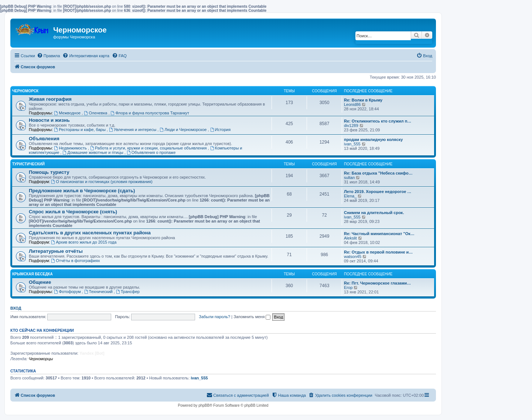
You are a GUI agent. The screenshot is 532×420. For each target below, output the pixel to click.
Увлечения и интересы (133, 130)
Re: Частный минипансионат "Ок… (379, 234)
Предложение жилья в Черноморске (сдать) (82, 191)
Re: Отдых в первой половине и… (378, 252)
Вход (16, 308)
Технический (99, 292)
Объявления (44, 139)
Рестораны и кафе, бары (80, 130)
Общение (40, 282)
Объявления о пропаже (151, 152)
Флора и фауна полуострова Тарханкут (150, 113)
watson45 (353, 257)
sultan (349, 178)
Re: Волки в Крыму (363, 100)
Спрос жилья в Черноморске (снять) (73, 212)
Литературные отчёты (56, 251)
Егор (348, 288)
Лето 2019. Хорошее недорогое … (378, 192)
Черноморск (25, 91)
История (221, 130)
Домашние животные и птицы (93, 152)
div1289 (351, 125)
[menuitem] (49, 56)
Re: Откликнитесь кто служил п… (378, 121)
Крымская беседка (33, 274)
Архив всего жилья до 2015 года (84, 242)
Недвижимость (71, 148)
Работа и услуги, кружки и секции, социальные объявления (149, 148)
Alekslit (350, 238)
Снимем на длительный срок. (374, 213)
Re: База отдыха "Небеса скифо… (378, 173)
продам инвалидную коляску (373, 140)
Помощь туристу (49, 172)
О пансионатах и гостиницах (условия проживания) (102, 182)
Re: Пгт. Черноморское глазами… (377, 283)
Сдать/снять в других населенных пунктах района (90, 233)
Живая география (50, 99)
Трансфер (128, 292)
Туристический (28, 164)
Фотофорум (68, 292)
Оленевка (96, 113)
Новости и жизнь (49, 120)
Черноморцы (41, 359)
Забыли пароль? (214, 317)
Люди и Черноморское (184, 130)
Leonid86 (352, 104)
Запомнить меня (252, 317)
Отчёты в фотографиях (75, 261)
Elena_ (350, 196)
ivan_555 (352, 144)
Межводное (68, 113)
